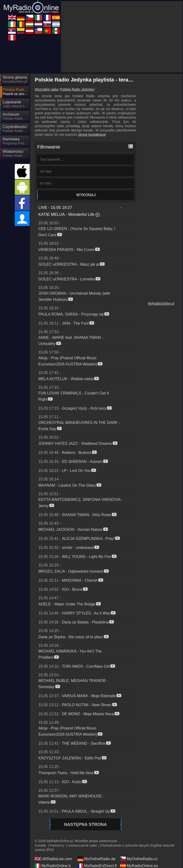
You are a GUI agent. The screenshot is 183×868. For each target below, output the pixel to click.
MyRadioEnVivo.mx (140, 850)
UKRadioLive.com (53, 816)
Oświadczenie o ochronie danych (125, 803)
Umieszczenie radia (82, 803)
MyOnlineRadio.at (139, 844)
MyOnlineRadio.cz (139, 816)
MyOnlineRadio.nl (53, 837)
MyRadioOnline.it (53, 823)
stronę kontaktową (92, 92)
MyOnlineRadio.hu (139, 830)
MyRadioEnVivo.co (97, 844)
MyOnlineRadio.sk (96, 837)
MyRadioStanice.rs (54, 844)
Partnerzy (57, 803)
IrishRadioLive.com (54, 830)
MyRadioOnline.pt (96, 850)
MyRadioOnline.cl (53, 850)
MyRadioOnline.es (139, 823)
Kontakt (40, 803)
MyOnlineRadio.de (97, 816)
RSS (51, 807)
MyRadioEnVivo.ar (139, 837)
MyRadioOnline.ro (96, 830)
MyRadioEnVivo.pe (54, 857)
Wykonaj (86, 152)
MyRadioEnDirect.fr (97, 823)
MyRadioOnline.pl (161, 261)
